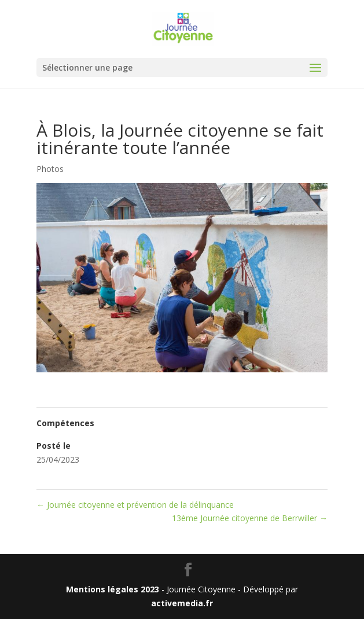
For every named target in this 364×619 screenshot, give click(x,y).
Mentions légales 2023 (113, 589)
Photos (50, 169)
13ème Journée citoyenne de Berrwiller (250, 518)
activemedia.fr (182, 603)
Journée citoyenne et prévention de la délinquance (135, 505)
